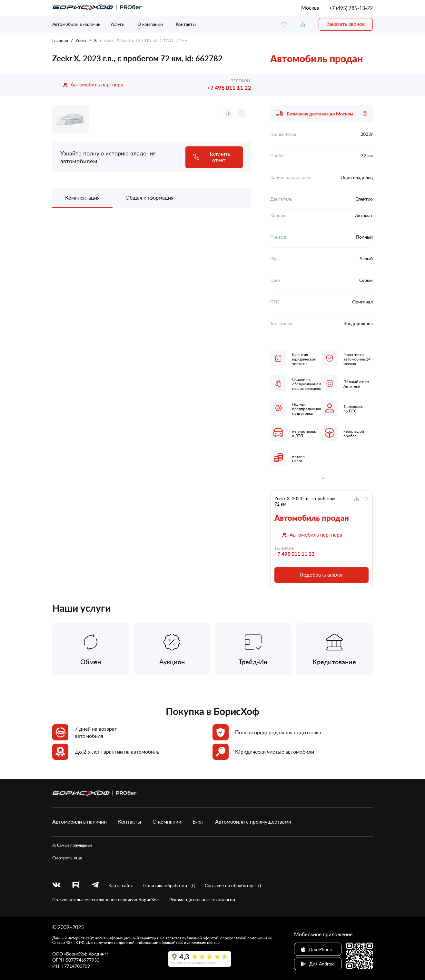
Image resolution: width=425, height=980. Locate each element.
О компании (150, 24)
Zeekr (81, 40)
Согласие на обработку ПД (233, 885)
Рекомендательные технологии (202, 900)
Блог (198, 822)
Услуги (117, 24)
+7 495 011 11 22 (229, 88)
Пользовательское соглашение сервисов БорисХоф (106, 900)
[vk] (56, 885)
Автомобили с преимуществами (253, 822)
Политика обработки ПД (169, 885)
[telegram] (95, 885)
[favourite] (284, 24)
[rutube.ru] (76, 885)
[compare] (303, 24)
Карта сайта (121, 885)
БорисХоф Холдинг (86, 954)
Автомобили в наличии (76, 24)
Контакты (186, 24)
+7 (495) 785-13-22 (351, 8)
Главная (60, 40)
